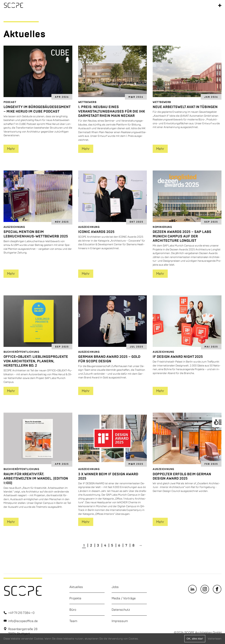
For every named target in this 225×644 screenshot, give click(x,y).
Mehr (11, 149)
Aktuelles (76, 587)
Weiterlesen (215, 639)
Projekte (75, 598)
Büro (73, 610)
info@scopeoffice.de (23, 621)
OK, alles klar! (195, 639)
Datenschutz (121, 610)
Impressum (120, 621)
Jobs (115, 587)
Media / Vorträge (124, 598)
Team (73, 621)
